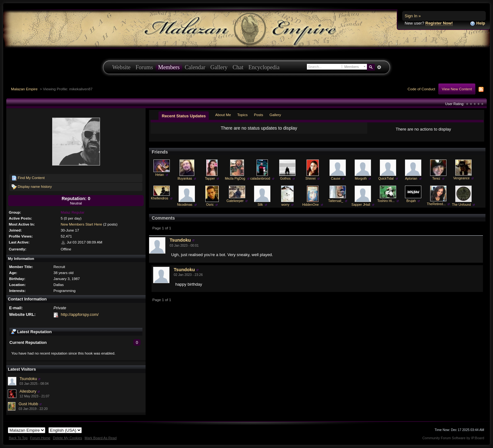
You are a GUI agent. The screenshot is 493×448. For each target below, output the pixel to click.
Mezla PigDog (235, 179)
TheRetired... (436, 204)
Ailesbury (28, 391)
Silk (260, 205)
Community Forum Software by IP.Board (453, 438)
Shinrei (310, 179)
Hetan (160, 175)
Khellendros (160, 198)
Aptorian (411, 179)
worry (285, 205)
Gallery (219, 67)
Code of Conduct (421, 89)
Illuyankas (185, 179)
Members (169, 67)
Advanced (379, 67)
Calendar (195, 67)
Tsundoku (28, 379)
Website (121, 67)
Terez (436, 179)
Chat (238, 67)
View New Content (457, 89)
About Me (223, 115)
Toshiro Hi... (386, 201)
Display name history (32, 187)
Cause (335, 179)
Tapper (210, 179)
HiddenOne (310, 205)
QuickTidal (386, 179)
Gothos (285, 179)
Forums (144, 67)
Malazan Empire (24, 89)
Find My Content (28, 178)
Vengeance (462, 178)
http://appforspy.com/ (80, 314)
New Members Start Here (81, 224)
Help (478, 23)
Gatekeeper (235, 201)
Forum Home (40, 438)
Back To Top (18, 438)
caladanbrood (260, 179)
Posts (259, 115)
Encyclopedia (264, 67)
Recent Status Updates (184, 116)
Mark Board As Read (101, 438)
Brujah (411, 201)
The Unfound (461, 205)
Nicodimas (185, 205)
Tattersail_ (336, 201)
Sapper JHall (361, 205)
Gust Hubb (28, 404)
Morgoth (361, 179)
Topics (243, 115)
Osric (210, 205)
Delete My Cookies (67, 438)
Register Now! (439, 23)
